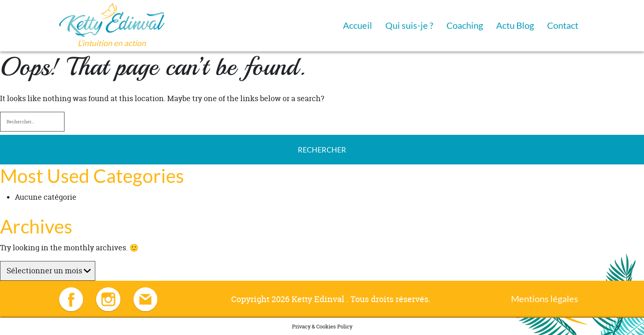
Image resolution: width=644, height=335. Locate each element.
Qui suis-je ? (409, 25)
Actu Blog (515, 25)
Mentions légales (545, 299)
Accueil (358, 25)
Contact (563, 25)
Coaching (465, 25)
